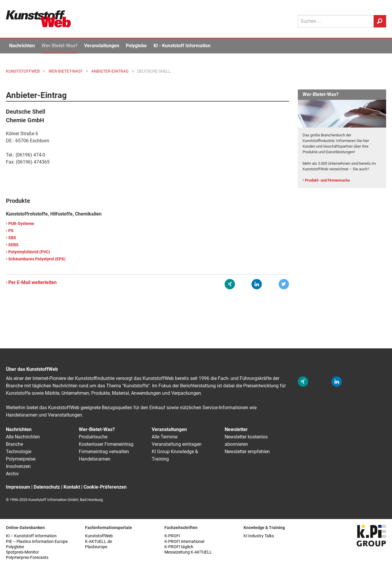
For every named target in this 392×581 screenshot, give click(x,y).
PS (11, 231)
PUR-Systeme (21, 224)
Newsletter (236, 429)
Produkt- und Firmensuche (327, 180)
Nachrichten (22, 46)
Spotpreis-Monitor (22, 552)
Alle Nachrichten (23, 437)
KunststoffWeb (99, 536)
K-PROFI (172, 536)
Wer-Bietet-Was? (60, 46)
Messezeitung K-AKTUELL (188, 552)
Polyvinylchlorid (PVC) (29, 252)
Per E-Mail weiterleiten (32, 282)
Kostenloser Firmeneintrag (106, 444)
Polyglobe (136, 46)
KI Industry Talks (259, 536)
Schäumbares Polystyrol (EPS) (37, 259)
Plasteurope (96, 547)
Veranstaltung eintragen (177, 444)
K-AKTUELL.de (98, 542)
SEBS (13, 245)
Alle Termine (165, 437)
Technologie (19, 452)
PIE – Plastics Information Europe (37, 542)
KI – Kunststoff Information (31, 536)
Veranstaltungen (102, 46)
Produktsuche (93, 437)
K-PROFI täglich (179, 547)
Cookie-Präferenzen (105, 487)
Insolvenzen (18, 466)
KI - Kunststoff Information (182, 46)
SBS (12, 238)
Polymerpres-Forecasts (27, 558)
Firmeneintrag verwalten (104, 452)
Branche (14, 444)
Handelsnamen (95, 459)
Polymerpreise (21, 459)
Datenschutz (47, 487)
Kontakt (72, 487)
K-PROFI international (184, 542)
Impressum (18, 487)
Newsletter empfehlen (247, 452)
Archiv (12, 474)
